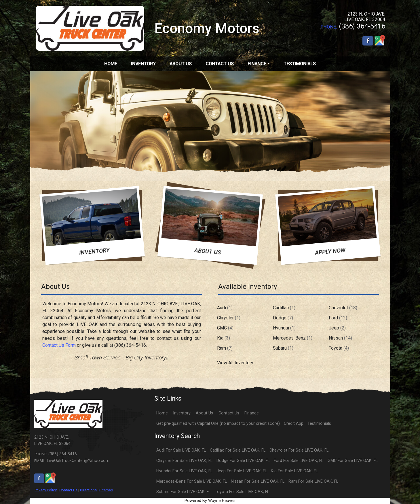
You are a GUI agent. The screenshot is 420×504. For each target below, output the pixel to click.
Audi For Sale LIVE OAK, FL (181, 450)
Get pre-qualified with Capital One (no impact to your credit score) (218, 424)
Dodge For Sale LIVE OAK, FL (243, 461)
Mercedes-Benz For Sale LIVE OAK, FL (192, 481)
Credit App (294, 424)
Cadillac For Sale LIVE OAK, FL (238, 450)
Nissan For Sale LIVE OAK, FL (258, 481)
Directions (88, 490)
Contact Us (68, 490)
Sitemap (106, 490)
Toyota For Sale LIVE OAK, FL (242, 492)
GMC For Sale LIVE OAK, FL (353, 461)
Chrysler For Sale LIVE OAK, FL (184, 461)
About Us (204, 413)
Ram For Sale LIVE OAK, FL (313, 481)
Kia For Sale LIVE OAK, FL (294, 471)
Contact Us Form (59, 345)
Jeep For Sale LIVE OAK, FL (242, 471)
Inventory (182, 413)
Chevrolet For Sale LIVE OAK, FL (299, 450)
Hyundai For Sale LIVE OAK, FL (184, 471)
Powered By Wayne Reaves (210, 501)
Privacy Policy (46, 490)
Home (162, 413)
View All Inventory (235, 363)
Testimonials (319, 424)
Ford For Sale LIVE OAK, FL (299, 461)
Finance (252, 413)
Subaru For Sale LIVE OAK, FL (184, 492)
